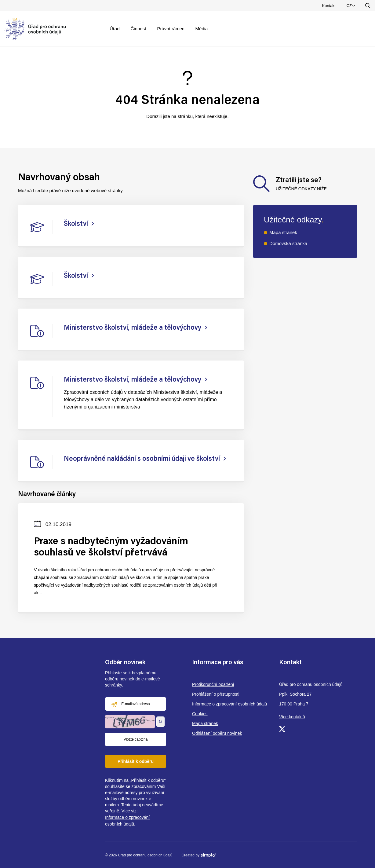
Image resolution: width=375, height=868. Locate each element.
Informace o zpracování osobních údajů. (127, 821)
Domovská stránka (288, 243)
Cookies (200, 714)
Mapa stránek (283, 232)
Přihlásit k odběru (136, 761)
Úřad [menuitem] (115, 29)
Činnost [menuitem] (138, 29)
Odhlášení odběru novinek (217, 733)
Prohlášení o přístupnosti (216, 694)
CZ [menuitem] (352, 7)
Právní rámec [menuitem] (171, 29)
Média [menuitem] (202, 29)
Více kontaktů (292, 717)
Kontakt (329, 6)
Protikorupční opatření (213, 684)
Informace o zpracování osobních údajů (229, 704)
